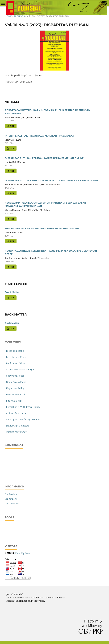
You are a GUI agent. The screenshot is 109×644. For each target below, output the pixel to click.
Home (8, 16)
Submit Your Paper (16, 432)
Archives (19, 16)
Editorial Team (13, 401)
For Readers (11, 494)
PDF (12, 126)
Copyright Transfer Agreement (22, 419)
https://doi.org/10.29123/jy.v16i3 (27, 75)
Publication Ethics (15, 363)
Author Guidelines (15, 413)
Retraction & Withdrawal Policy (22, 407)
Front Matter (12, 292)
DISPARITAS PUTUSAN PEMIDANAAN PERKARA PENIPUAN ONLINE (44, 158)
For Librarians (12, 504)
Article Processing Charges (20, 369)
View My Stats (23, 553)
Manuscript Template (17, 426)
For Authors (11, 499)
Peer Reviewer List (16, 394)
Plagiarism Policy (15, 388)
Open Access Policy (16, 382)
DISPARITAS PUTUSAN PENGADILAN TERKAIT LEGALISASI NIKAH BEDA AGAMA (52, 181)
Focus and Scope (14, 351)
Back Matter (12, 323)
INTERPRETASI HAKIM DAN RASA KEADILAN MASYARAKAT (39, 136)
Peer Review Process (17, 357)
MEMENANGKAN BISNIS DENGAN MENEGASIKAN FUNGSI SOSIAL (43, 229)
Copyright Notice (15, 376)
